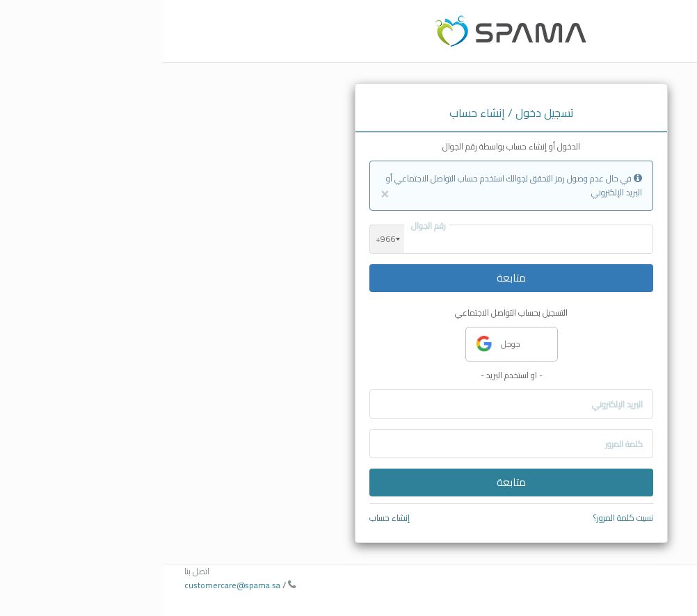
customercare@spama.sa (70, 585)
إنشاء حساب (227, 518)
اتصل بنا (34, 571)
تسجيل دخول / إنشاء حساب (349, 113)
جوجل (336, 344)
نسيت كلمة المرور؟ (460, 518)
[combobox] (224, 239)
